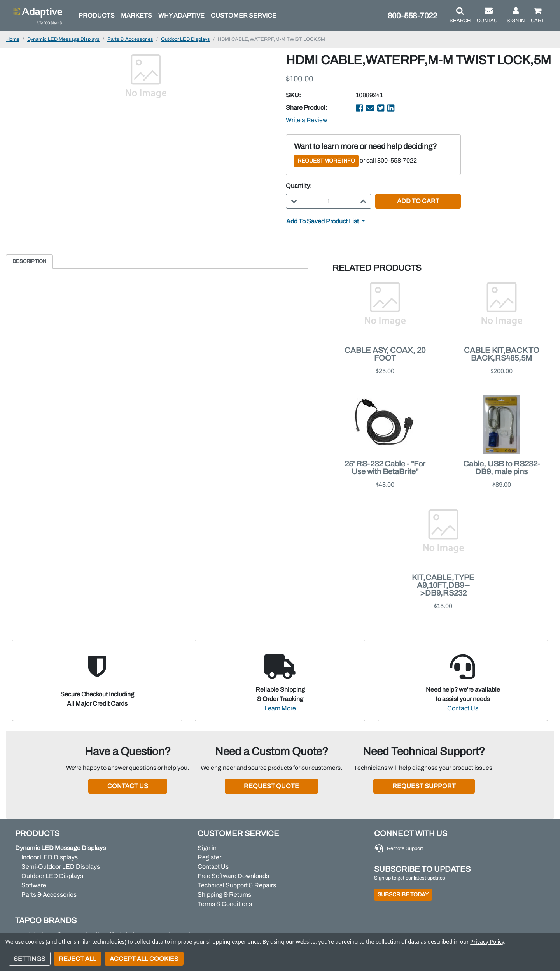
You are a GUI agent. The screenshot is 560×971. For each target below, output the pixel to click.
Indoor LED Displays (50, 857)
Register (209, 857)
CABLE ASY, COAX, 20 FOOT (385, 354)
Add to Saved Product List (323, 221)
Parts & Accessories (49, 895)
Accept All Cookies (144, 959)
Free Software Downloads (233, 876)
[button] (460, 16)
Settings (30, 959)
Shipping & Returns (224, 895)
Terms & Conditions (225, 904)
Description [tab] (29, 261)
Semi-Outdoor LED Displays (61, 867)
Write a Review (307, 120)
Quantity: (299, 186)
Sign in (207, 848)
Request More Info (326, 161)
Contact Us (463, 708)
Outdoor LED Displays (52, 876)
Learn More (280, 708)
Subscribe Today (403, 895)
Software (34, 885)
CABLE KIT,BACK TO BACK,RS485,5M (502, 354)
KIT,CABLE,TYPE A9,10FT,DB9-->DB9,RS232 (443, 585)
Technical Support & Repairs (237, 885)
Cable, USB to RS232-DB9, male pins (502, 468)
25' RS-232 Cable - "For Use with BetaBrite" (385, 468)
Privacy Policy (487, 942)
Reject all (78, 959)
